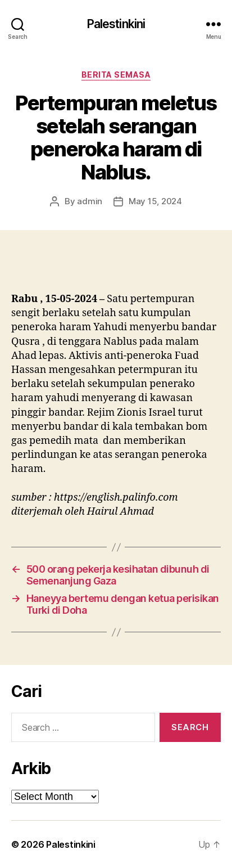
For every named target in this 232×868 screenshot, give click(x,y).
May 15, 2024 (155, 201)
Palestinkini (116, 24)
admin (90, 201)
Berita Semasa (116, 75)
